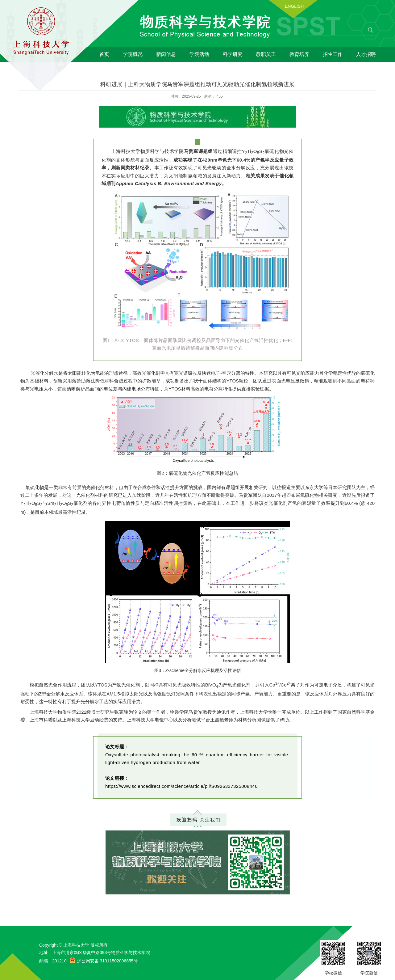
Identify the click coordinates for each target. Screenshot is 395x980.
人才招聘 (366, 54)
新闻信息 (166, 54)
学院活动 (199, 54)
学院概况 (133, 54)
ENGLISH (294, 6)
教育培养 (299, 54)
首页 (104, 54)
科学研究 (233, 54)
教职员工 (266, 54)
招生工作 (333, 54)
